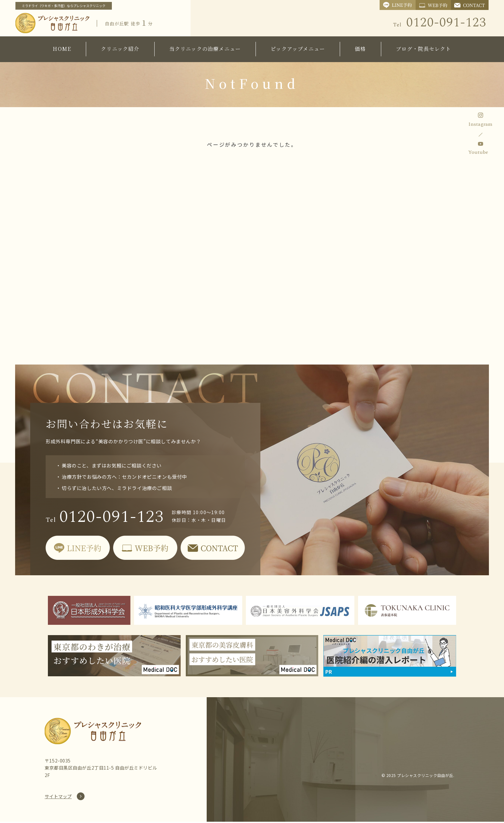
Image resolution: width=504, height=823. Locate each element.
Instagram (480, 124)
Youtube (478, 152)
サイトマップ (58, 798)
